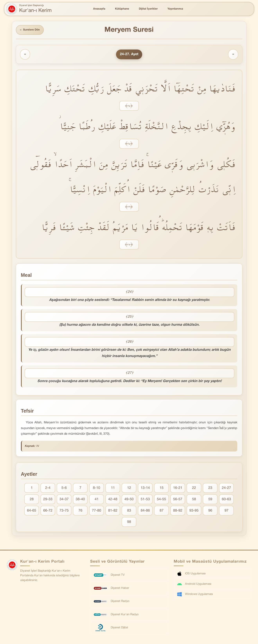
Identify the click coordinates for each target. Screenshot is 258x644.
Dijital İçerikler (148, 9)
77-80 (97, 511)
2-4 (48, 488)
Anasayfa (99, 9)
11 (113, 488)
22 (194, 488)
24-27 (226, 488)
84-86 (145, 511)
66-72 (48, 511)
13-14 (145, 488)
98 (129, 522)
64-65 (32, 511)
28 (32, 500)
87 (162, 511)
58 (194, 500)
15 (162, 488)
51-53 (145, 500)
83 (129, 511)
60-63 (226, 500)
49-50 (129, 500)
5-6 (64, 488)
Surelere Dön (30, 30)
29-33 (48, 500)
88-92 (178, 511)
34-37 (64, 500)
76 (80, 511)
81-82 (113, 511)
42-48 (113, 500)
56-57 (178, 500)
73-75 (64, 511)
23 (210, 488)
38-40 (80, 500)
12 (129, 488)
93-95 (194, 511)
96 (210, 511)
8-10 (97, 488)
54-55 (161, 500)
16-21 (178, 488)
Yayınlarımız (175, 9)
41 (97, 500)
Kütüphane (122, 9)
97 (227, 511)
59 (210, 500)
